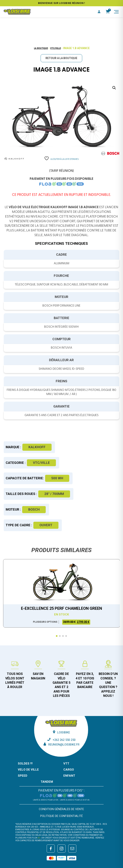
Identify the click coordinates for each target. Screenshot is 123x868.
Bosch (34, 509)
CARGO (69, 770)
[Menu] (116, 12)
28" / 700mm (54, 494)
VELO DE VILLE (28, 770)
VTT (66, 764)
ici (39, 838)
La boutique (41, 48)
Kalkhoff (37, 447)
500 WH (57, 478)
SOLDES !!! (25, 764)
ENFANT (69, 776)
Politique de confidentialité (61, 816)
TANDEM (47, 782)
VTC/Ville (56, 48)
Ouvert (46, 525)
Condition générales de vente (61, 809)
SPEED (23, 776)
